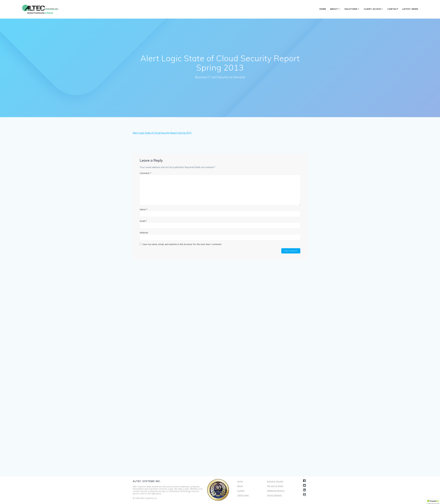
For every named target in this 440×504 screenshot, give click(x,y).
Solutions (351, 9)
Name (144, 209)
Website (144, 233)
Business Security (275, 481)
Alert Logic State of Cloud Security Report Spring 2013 (162, 133)
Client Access (372, 9)
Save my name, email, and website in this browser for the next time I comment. (182, 244)
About (334, 9)
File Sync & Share (275, 486)
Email (143, 221)
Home (323, 9)
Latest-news (410, 9)
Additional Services (276, 491)
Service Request (274, 495)
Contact (393, 9)
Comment (145, 173)
